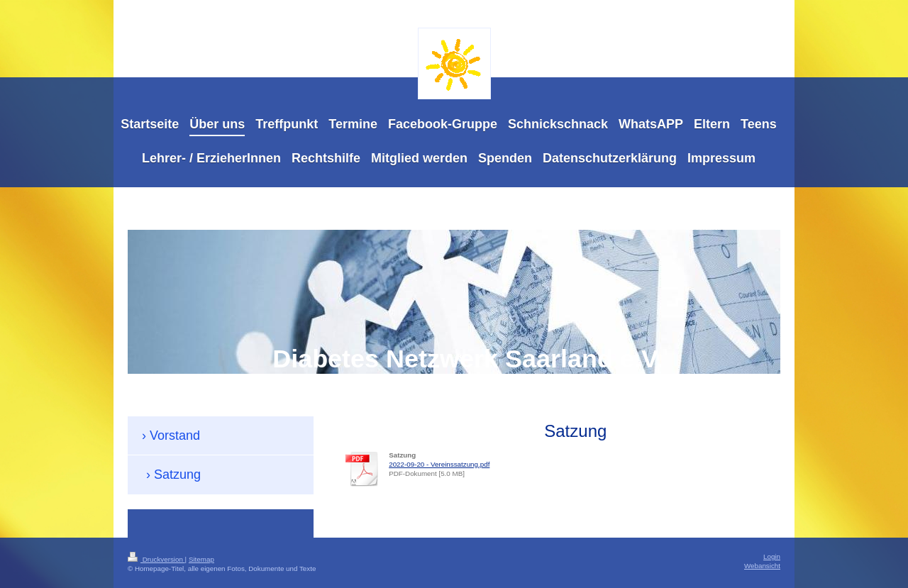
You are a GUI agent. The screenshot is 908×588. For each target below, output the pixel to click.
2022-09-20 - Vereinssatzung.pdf (439, 464)
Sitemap (201, 559)
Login (772, 556)
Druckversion (156, 559)
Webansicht (762, 566)
